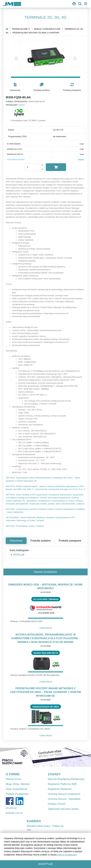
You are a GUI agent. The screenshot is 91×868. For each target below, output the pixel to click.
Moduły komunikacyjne (47, 29)
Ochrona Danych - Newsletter (64, 799)
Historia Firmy (13, 779)
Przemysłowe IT (21, 29)
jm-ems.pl (11, 808)
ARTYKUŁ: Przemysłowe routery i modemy (25, 526)
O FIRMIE (13, 774)
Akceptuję (45, 864)
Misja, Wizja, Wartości (18, 784)
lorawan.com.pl (14, 813)
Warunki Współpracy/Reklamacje (66, 779)
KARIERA (34, 821)
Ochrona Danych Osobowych (64, 794)
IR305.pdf (19, 555)
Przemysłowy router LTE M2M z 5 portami (36, 33)
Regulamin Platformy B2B (62, 784)
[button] (16, 58)
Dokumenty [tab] (16, 541)
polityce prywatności (67, 855)
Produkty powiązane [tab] (70, 541)
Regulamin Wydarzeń (60, 789)
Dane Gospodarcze (17, 789)
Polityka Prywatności (17, 794)
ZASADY (54, 774)
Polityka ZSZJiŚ (57, 804)
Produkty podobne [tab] (41, 541)
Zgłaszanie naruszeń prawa (63, 809)
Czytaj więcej (46, 628)
